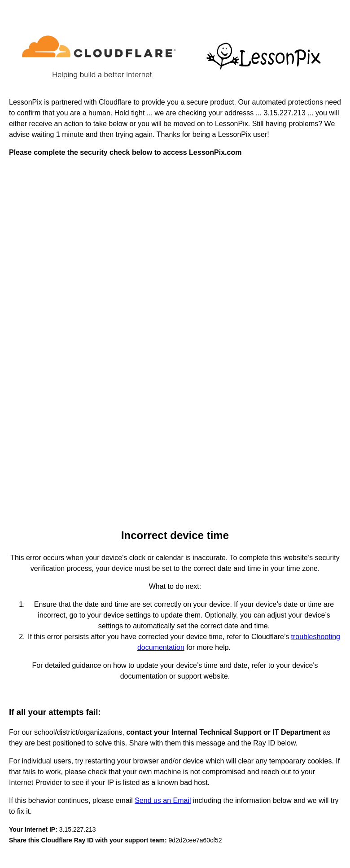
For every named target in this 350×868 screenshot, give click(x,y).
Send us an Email (163, 800)
